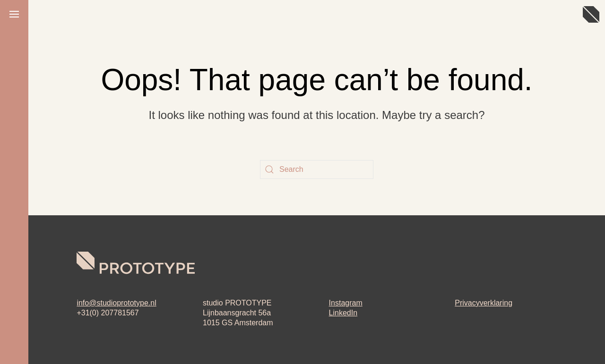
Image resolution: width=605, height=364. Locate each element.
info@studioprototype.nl (116, 303)
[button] (14, 14)
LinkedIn (343, 313)
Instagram (346, 303)
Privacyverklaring (484, 303)
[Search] (317, 169)
